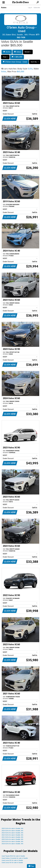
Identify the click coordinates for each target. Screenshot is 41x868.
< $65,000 (17, 57)
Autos (4, 8)
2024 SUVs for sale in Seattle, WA (12, 831)
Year (5, 57)
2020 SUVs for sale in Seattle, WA (12, 839)
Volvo (17, 52)
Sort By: (35, 62)
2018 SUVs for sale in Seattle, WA (12, 844)
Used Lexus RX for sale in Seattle (12, 860)
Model (28, 52)
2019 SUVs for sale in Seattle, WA (12, 841)
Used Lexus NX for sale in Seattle (12, 863)
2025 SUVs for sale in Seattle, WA (12, 828)
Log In (30, 8)
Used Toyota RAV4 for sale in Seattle (13, 856)
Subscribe (37, 8)
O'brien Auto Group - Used (15, 62)
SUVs (7, 52)
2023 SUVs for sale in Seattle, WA (12, 833)
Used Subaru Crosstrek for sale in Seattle (15, 858)
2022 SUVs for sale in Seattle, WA (12, 835)
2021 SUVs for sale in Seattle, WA (12, 837)
